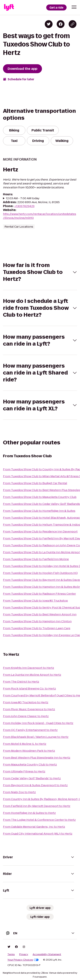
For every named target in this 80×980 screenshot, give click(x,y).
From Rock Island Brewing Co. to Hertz (29, 688)
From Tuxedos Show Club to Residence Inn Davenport (40, 531)
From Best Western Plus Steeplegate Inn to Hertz (37, 758)
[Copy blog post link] (73, 24)
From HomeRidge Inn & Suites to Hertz (29, 813)
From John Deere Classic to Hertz (26, 716)
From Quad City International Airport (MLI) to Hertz (38, 834)
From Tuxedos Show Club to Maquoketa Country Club (40, 497)
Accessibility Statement (47, 954)
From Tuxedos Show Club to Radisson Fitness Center (39, 594)
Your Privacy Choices (23, 960)
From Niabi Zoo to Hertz (19, 792)
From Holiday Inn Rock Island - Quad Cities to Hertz (38, 723)
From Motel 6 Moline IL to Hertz (25, 744)
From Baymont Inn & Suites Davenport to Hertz (35, 785)
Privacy (24, 954)
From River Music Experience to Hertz (29, 709)
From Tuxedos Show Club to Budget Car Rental (35, 483)
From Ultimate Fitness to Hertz (24, 771)
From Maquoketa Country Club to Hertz (30, 764)
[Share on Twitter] (49, 24)
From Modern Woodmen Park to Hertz (29, 751)
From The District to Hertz (21, 682)
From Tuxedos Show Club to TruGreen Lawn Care (37, 628)
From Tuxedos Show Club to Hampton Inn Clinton (37, 621)
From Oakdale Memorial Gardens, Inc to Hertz (34, 827)
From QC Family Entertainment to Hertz (30, 730)
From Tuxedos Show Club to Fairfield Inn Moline (36, 559)
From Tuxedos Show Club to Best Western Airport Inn (40, 614)
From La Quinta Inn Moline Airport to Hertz (32, 675)
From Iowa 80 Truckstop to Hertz (26, 702)
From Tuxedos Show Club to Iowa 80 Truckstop (35, 601)
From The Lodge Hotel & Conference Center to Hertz (39, 820)
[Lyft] (9, 7)
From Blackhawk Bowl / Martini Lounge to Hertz (36, 737)
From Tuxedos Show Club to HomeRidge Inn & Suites (39, 511)
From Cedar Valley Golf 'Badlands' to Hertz (32, 778)
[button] (74, 7)
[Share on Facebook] (61, 24)
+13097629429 (24, 206)
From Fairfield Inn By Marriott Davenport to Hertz (37, 806)
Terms (11, 954)
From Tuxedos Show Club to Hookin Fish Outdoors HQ (40, 573)
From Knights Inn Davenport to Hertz (29, 668)
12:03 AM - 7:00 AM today (23, 198)
